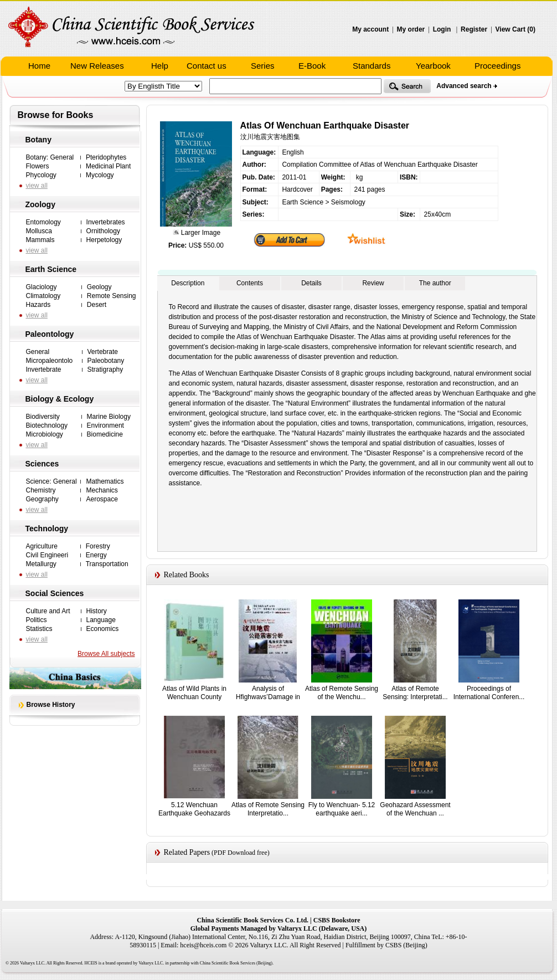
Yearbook (433, 66)
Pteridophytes (106, 157)
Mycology (100, 175)
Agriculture (42, 546)
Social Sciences (55, 593)
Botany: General (50, 157)
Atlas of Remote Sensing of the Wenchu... (342, 693)
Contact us (207, 66)
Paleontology (50, 334)
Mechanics (102, 490)
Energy (96, 555)
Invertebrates (106, 222)
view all (37, 186)
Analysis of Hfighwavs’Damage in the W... (268, 697)
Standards (372, 66)
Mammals (40, 240)
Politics (37, 620)
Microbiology (45, 434)
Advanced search (464, 86)
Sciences (42, 464)
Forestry (98, 546)
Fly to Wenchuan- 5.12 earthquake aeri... (342, 809)
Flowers (38, 166)
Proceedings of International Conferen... (489, 693)
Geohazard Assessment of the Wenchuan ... (415, 809)
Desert (97, 305)
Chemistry (41, 490)
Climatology (43, 296)
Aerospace (102, 499)
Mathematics (105, 481)
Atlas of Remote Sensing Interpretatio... (268, 809)
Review (373, 283)
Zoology (40, 204)
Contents (250, 283)
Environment (105, 425)
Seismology (348, 202)
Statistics (39, 629)
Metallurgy (41, 564)
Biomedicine (105, 434)
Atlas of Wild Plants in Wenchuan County (194, 693)
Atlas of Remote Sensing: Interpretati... (415, 693)
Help (160, 66)
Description (188, 283)
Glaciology (42, 287)
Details (311, 283)
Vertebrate (103, 352)
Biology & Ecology (60, 399)
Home (39, 66)
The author (435, 283)
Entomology (43, 222)
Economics (103, 629)
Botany (38, 140)
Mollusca (39, 231)
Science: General (51, 481)
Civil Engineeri (47, 555)
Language (101, 620)
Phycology (41, 175)
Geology (99, 287)
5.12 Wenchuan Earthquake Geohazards (194, 809)
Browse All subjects (106, 654)
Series (263, 66)
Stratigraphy (105, 370)
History (97, 611)
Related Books (187, 575)
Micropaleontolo (50, 361)
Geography (42, 499)
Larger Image (200, 233)
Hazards (38, 305)
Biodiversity (43, 417)
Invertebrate (44, 370)
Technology (47, 529)
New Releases (97, 66)
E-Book (312, 66)
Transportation (107, 564)
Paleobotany (106, 361)
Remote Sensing (112, 296)
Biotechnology (47, 425)
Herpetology (104, 240)
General (38, 352)
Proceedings (497, 66)
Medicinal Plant (108, 166)
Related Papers (187, 852)
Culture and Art (48, 611)
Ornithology (103, 231)
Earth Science (51, 269)
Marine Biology (109, 417)
